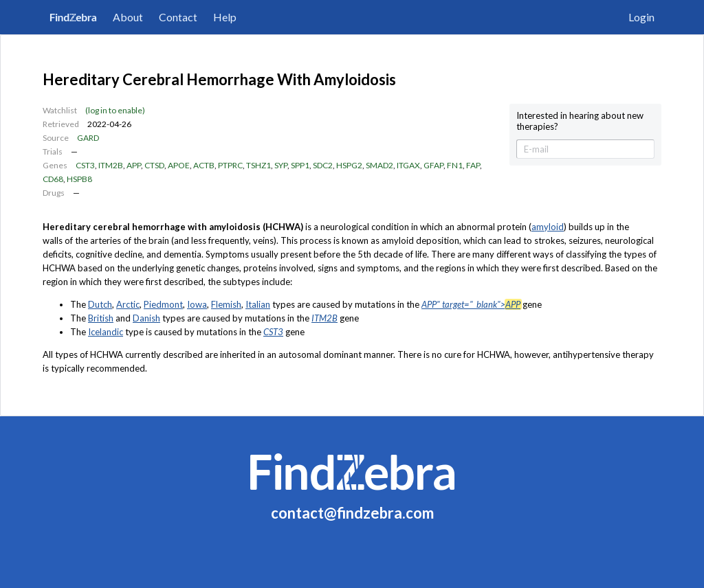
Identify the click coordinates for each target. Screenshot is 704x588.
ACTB (204, 165)
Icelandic (106, 332)
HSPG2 (349, 165)
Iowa (197, 304)
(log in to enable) (115, 110)
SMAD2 (379, 165)
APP (134, 165)
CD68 (53, 179)
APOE (179, 165)
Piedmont (163, 304)
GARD (88, 138)
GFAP (433, 165)
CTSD (154, 165)
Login (641, 17)
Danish (146, 318)
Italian (258, 304)
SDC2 (323, 165)
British (101, 318)
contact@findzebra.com (352, 513)
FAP (473, 165)
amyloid (548, 227)
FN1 (455, 165)
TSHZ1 (258, 165)
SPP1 (300, 165)
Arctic (128, 304)
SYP (281, 165)
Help (225, 17)
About (128, 17)
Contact (178, 17)
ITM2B (111, 165)
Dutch (100, 304)
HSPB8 (79, 179)
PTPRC (230, 165)
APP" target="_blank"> (471, 304)
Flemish (226, 304)
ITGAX (408, 165)
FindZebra (73, 17)
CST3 (85, 165)
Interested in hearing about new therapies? (580, 121)
